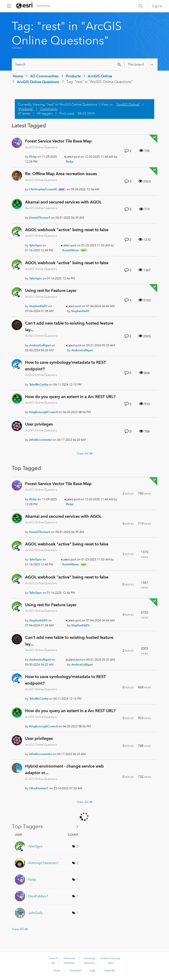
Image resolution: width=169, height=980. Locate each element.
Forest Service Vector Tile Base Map (58, 141)
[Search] (69, 65)
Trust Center (75, 971)
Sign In (157, 6)
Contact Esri (110, 971)
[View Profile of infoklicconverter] (41, 440)
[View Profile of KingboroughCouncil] (43, 412)
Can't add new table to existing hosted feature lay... (69, 326)
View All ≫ (85, 453)
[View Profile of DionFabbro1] (38, 896)
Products (73, 76)
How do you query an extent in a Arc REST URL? (70, 397)
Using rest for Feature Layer (51, 290)
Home (18, 76)
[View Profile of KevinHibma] (71, 250)
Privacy (57, 971)
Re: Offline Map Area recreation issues (61, 174)
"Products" (26, 109)
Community (43, 6)
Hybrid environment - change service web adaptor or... (64, 769)
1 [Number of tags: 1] (77, 880)
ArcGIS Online (100, 76)
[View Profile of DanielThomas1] (40, 218)
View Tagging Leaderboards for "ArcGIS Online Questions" (47, 826)
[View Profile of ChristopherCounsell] (43, 189)
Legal (93, 971)
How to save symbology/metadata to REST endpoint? (65, 366)
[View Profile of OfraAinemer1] (39, 788)
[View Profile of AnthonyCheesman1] (43, 863)
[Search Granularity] (141, 65)
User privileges (39, 424)
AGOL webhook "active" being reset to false (67, 230)
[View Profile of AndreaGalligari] (40, 345)
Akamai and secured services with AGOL (63, 202)
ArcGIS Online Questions (38, 82)
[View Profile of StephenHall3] (38, 306)
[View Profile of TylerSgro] (35, 245)
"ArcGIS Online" (128, 104)
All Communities (44, 76)
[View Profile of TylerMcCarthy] (39, 384)
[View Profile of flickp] (33, 157)
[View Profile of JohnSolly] (35, 913)
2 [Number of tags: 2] (77, 846)
